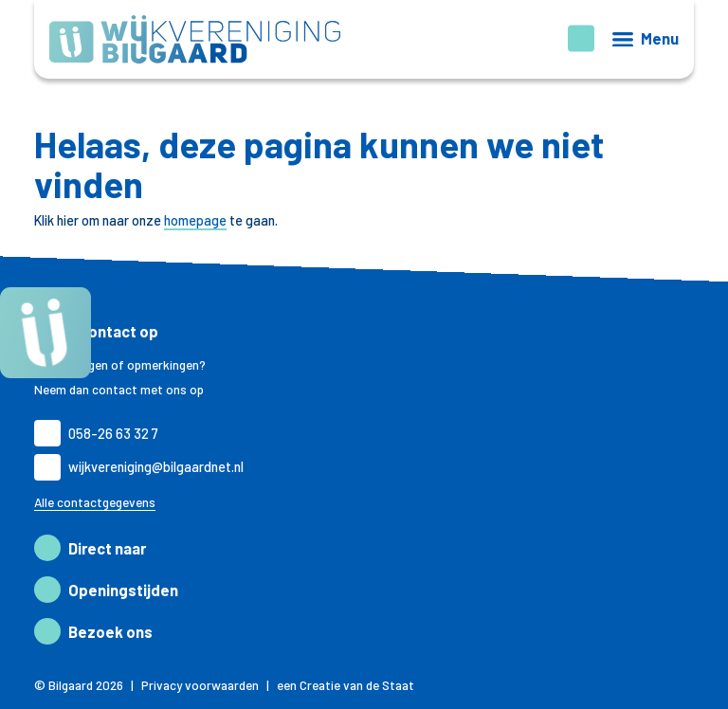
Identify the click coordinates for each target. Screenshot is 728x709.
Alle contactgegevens (95, 502)
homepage (195, 220)
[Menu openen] (646, 39)
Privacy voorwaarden (200, 685)
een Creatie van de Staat (346, 685)
